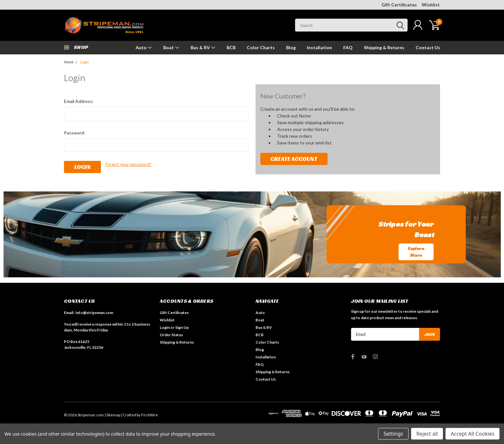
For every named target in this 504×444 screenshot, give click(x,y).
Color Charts (261, 47)
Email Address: (79, 101)
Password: (75, 133)
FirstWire (149, 415)
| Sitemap (112, 415)
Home (69, 62)
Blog (291, 47)
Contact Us (428, 47)
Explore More (416, 252)
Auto (144, 47)
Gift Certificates (399, 5)
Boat (171, 47)
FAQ (348, 47)
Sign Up (182, 327)
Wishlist (431, 5)
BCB (231, 47)
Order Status (171, 335)
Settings (393, 434)
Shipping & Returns (384, 47)
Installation (319, 47)
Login (85, 62)
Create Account (294, 159)
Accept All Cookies (473, 434)
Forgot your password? (128, 164)
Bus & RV (203, 47)
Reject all (427, 434)
